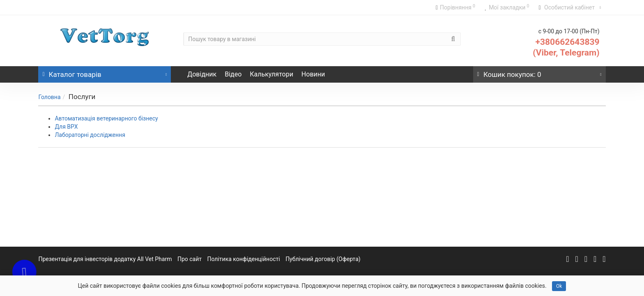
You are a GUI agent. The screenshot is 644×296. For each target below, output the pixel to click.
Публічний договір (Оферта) (323, 259)
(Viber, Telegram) (566, 53)
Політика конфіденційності (244, 259)
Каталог (105, 72)
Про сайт (190, 259)
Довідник (202, 74)
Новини (313, 74)
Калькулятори (271, 74)
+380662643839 (568, 42)
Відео (233, 74)
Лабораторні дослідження (90, 135)
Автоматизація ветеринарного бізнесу (106, 118)
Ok (559, 286)
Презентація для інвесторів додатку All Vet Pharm (105, 259)
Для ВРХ (66, 127)
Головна (49, 97)
